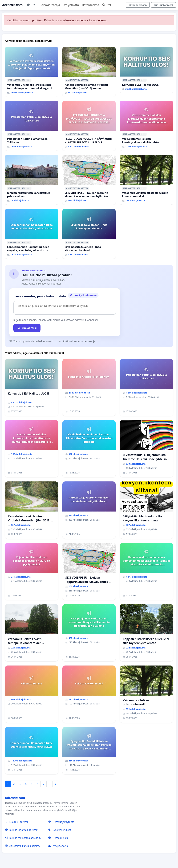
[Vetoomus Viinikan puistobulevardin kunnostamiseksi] (146, 180)
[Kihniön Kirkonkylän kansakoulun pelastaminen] (32, 180)
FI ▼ (31, 5)
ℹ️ (30, 80)
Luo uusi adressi (163, 5)
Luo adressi (27, 328)
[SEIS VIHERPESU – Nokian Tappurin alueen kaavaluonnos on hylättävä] (89, 180)
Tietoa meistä (90, 5)
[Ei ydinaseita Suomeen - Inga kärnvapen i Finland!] (89, 234)
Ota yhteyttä (71, 5)
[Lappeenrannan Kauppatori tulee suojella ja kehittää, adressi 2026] (32, 234)
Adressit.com (12, 5)
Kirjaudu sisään (138, 5)
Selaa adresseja (50, 5)
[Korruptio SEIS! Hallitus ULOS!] (146, 70)
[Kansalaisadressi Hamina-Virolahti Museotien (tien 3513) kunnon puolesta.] (89, 72)
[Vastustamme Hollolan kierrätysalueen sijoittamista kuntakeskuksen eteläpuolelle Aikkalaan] (146, 126)
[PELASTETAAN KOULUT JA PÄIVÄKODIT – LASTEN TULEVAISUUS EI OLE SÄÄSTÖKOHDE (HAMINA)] (89, 126)
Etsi (106, 5)
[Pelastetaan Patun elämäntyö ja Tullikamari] (32, 126)
